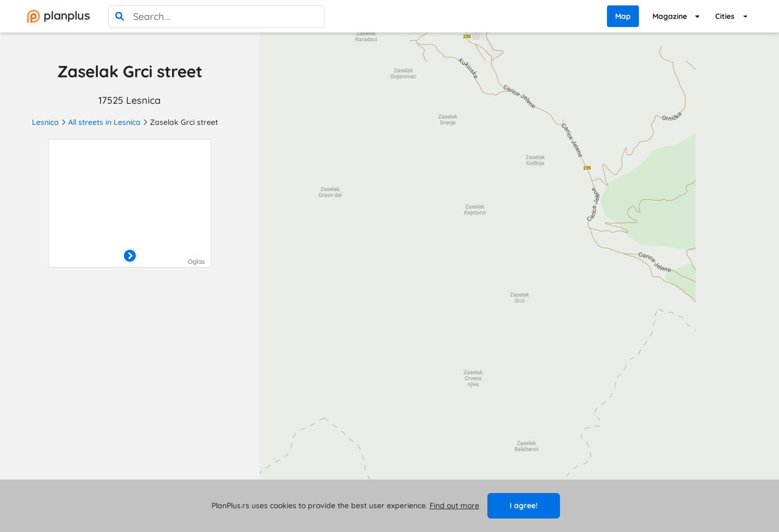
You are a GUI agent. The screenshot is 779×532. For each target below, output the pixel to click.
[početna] (58, 16)
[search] (120, 17)
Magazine (670, 16)
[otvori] (130, 256)
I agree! (524, 506)
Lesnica (45, 122)
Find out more (454, 506)
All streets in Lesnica (104, 122)
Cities (725, 16)
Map (623, 16)
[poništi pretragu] (313, 17)
